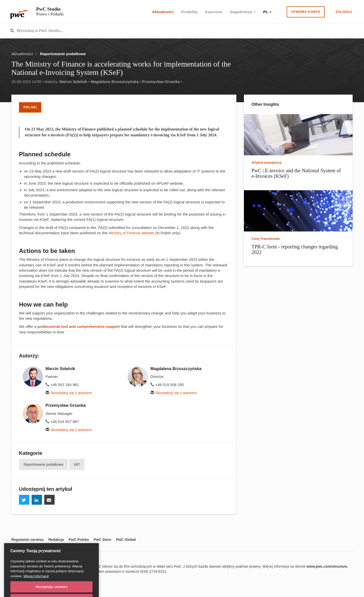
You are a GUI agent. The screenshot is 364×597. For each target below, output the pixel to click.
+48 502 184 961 (62, 385)
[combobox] (171, 31)
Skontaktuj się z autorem (69, 393)
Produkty (189, 12)
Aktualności (163, 12)
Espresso (214, 12)
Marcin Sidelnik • (74, 82)
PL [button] (267, 12)
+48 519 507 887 (62, 422)
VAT (77, 464)
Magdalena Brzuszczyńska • (116, 82)
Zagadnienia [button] (243, 12)
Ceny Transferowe (266, 239)
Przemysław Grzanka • (162, 82)
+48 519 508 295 (167, 385)
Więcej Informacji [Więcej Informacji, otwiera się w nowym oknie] (36, 583)
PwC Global (126, 540)
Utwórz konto (306, 12)
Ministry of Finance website (132, 233)
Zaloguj (344, 12)
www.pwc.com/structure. (327, 566)
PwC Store (102, 540)
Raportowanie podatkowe (63, 54)
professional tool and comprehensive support (79, 326)
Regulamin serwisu (28, 540)
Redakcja (56, 540)
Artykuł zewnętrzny (266, 163)
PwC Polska (79, 540)
